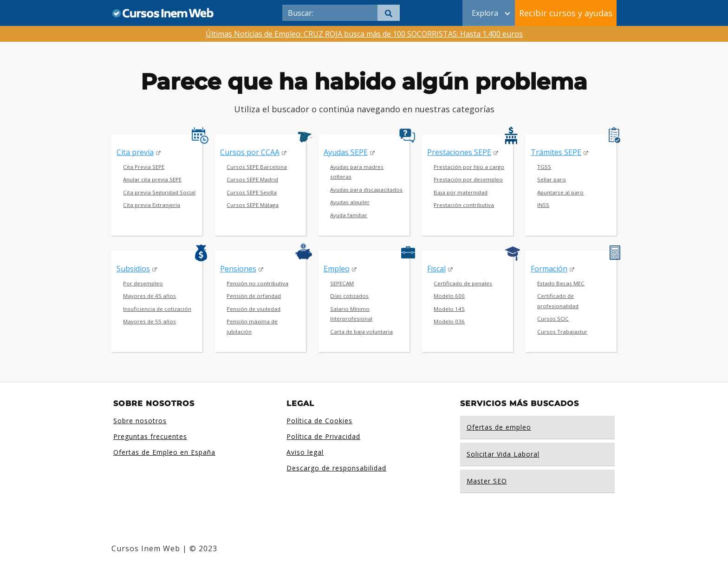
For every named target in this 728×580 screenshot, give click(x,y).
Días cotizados (349, 296)
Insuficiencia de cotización (157, 309)
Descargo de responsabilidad (336, 468)
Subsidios (133, 269)
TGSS (544, 167)
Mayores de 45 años (149, 296)
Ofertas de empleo (499, 427)
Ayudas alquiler (350, 202)
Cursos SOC (553, 319)
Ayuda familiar (349, 215)
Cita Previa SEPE (144, 167)
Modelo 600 (449, 296)
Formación (549, 269)
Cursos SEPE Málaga (253, 205)
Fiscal (436, 269)
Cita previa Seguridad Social (159, 192)
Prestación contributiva (464, 205)
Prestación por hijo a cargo (469, 167)
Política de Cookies (319, 421)
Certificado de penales (463, 283)
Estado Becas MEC (561, 283)
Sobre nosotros (140, 421)
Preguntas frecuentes (150, 436)
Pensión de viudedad (253, 309)
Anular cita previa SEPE (152, 179)
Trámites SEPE (556, 152)
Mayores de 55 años (149, 321)
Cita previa (135, 152)
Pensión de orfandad (254, 296)
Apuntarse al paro (560, 192)
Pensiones (238, 269)
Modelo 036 (449, 321)
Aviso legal (305, 452)
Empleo (337, 269)
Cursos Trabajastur (562, 332)
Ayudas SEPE (346, 152)
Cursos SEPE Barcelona (257, 167)
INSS (543, 205)
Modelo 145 (449, 309)
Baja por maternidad (461, 192)
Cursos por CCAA (250, 152)
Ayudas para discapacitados (366, 190)
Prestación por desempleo (468, 179)
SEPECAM (342, 283)
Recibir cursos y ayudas (566, 13)
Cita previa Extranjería (152, 205)
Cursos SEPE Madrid (252, 179)
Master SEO (487, 481)
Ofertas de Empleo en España (164, 452)
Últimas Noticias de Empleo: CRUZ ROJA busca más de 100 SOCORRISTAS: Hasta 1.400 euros (364, 34)
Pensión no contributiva (257, 283)
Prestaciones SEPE (459, 152)
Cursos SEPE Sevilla (252, 192)
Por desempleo (143, 283)
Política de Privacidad (323, 436)
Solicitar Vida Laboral (503, 454)
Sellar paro (552, 179)
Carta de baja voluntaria (361, 332)
